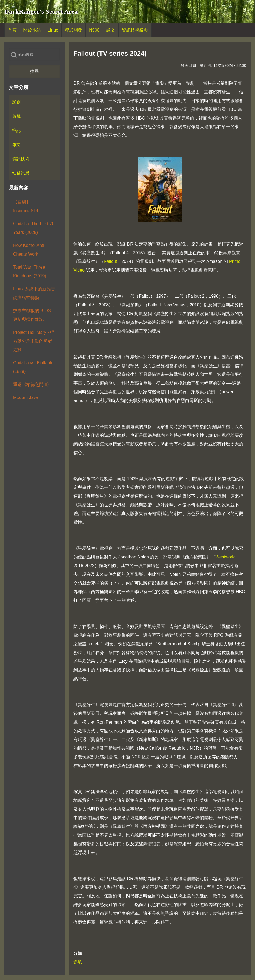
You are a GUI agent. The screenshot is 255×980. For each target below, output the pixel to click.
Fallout (110, 261)
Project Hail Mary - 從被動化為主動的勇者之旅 (34, 341)
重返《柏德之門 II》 (32, 384)
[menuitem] (12, 30)
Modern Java (26, 398)
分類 (78, 953)
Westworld (225, 557)
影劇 (78, 962)
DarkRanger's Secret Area (41, 11)
